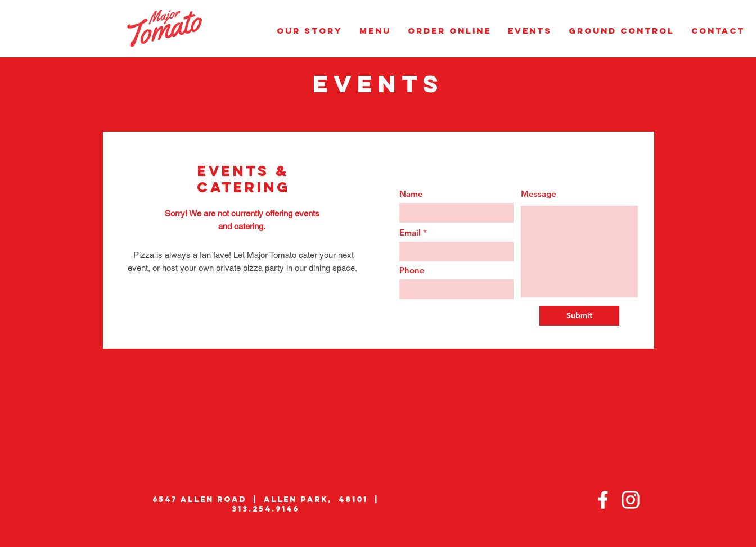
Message (539, 194)
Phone (412, 270)
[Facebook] (603, 500)
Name (411, 194)
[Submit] (579, 316)
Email (410, 232)
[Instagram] (631, 500)
